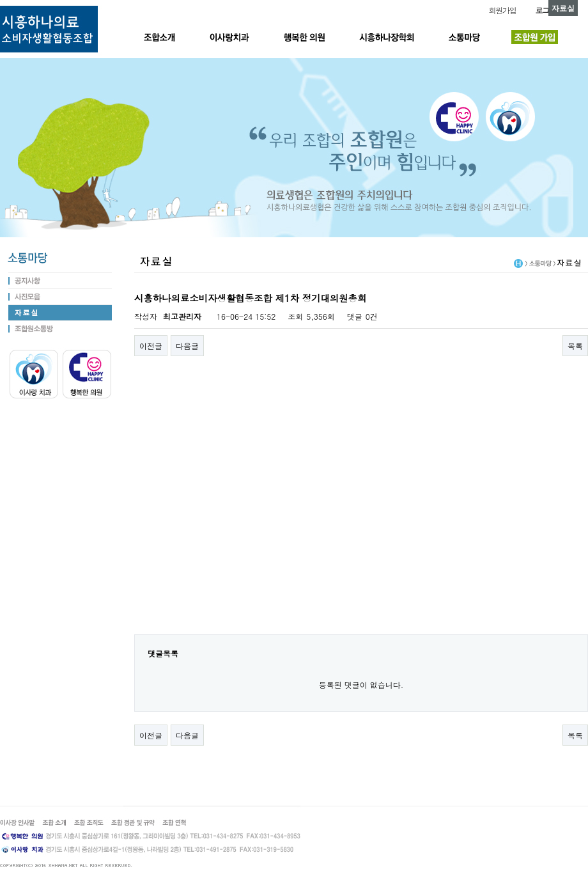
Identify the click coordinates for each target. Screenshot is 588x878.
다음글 (187, 346)
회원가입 (502, 10)
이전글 (151, 346)
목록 (575, 346)
